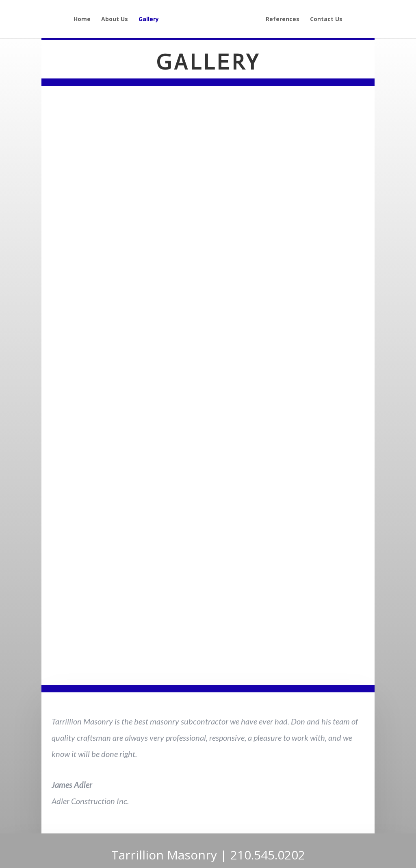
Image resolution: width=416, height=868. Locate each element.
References (283, 20)
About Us (115, 20)
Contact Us (326, 20)
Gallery (149, 20)
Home (82, 20)
